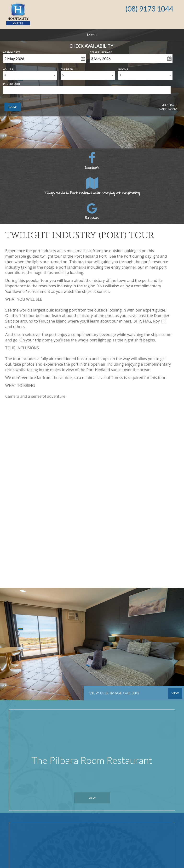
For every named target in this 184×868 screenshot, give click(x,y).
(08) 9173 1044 (149, 9)
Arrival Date (12, 51)
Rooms (123, 68)
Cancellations (168, 109)
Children (67, 68)
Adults (8, 68)
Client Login (170, 105)
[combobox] (30, 75)
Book (13, 107)
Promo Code (12, 83)
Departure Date (101, 51)
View (92, 798)
